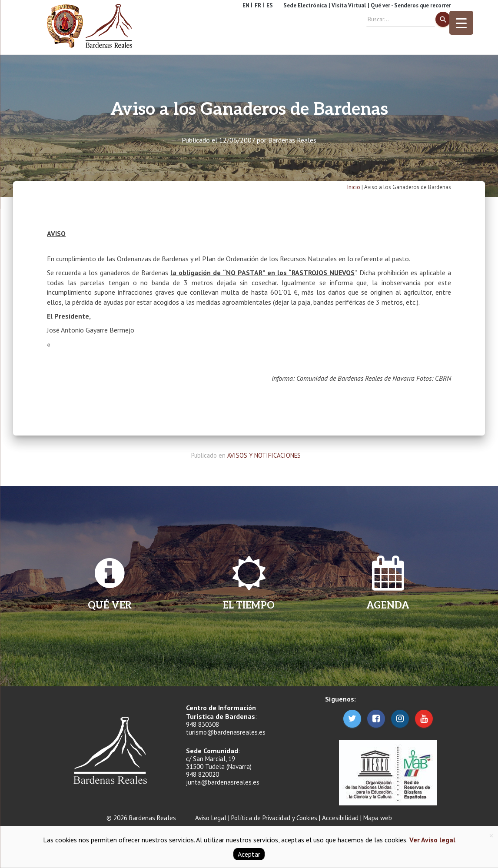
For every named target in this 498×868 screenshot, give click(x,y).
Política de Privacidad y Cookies (274, 818)
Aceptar (249, 854)
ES (270, 5)
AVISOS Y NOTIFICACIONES (264, 455)
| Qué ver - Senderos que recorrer (409, 5)
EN (246, 5)
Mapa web (378, 818)
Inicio (354, 187)
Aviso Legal (211, 818)
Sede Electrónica (305, 5)
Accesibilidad (340, 818)
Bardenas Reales (292, 140)
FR (258, 5)
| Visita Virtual (347, 5)
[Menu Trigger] (461, 23)
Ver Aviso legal (432, 840)
